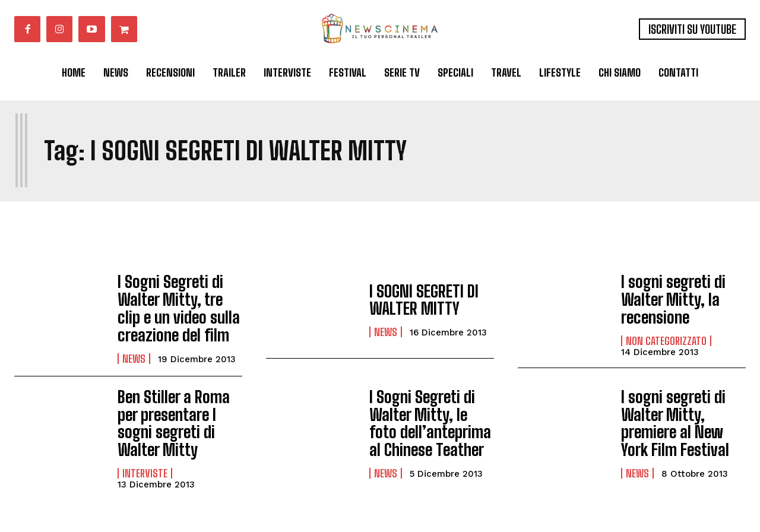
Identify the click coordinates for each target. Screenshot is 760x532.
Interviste (145, 457)
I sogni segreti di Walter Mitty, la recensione (668, 296)
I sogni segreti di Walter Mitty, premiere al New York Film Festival (680, 411)
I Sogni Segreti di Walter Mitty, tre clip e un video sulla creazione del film (176, 304)
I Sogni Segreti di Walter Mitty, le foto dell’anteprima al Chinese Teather (427, 411)
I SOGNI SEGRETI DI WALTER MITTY (418, 300)
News (134, 350)
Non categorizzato (666, 335)
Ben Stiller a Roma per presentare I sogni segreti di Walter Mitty (178, 411)
